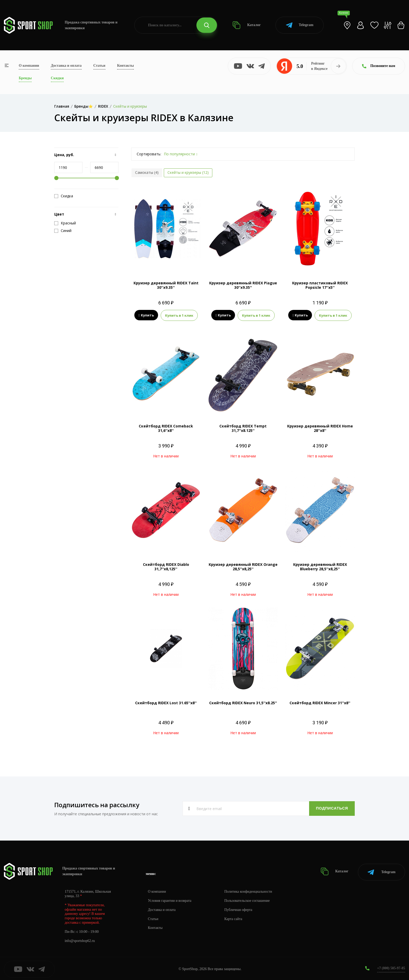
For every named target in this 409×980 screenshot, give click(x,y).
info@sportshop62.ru (80, 939)
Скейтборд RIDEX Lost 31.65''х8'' (166, 703)
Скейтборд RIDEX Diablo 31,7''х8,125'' (166, 567)
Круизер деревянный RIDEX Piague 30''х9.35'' (243, 285)
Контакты (125, 66)
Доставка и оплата (66, 66)
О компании (29, 66)
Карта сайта (235, 918)
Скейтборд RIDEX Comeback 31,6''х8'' (166, 428)
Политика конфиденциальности (251, 890)
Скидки (57, 78)
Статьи (99, 66)
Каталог (247, 25)
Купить (146, 315)
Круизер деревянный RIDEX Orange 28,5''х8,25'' (243, 567)
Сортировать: (149, 154)
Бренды (25, 78)
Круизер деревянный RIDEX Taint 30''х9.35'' (166, 285)
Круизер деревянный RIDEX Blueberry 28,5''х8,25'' (320, 567)
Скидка (64, 196)
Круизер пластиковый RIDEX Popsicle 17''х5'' (320, 285)
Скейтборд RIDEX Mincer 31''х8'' (320, 703)
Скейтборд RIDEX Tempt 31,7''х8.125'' (243, 428)
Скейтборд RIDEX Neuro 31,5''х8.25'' (243, 703)
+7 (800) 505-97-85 (391, 967)
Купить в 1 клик (179, 315)
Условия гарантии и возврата (170, 899)
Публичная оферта (240, 908)
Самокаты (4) (147, 172)
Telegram (300, 25)
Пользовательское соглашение (249, 899)
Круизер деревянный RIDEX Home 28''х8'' (320, 428)
